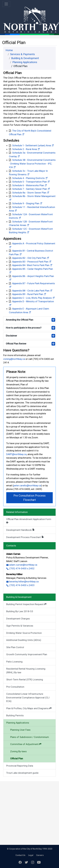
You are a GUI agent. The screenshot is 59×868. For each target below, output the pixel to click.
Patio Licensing (14, 662)
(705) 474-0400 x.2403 (20, 585)
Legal (31, 855)
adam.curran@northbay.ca (22, 565)
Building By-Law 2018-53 (20, 611)
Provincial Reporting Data (20, 766)
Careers (40, 855)
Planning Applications (25, 62)
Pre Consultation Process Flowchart (29, 498)
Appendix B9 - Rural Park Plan (28, 294)
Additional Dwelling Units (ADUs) (24, 640)
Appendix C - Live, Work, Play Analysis (32, 298)
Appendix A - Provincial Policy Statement (34, 243)
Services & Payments (22, 54)
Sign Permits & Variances (20, 626)
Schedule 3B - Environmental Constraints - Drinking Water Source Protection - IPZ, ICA (32, 164)
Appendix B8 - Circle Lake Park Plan (31, 291)
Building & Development (25, 58)
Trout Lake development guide (22, 773)
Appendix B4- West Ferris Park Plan (31, 265)
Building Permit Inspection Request (26, 604)
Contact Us (20, 855)
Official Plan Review (16, 344)
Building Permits (15, 715)
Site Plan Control (15, 647)
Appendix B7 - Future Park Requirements (34, 283)
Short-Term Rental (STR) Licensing (25, 680)
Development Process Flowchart (25, 537)
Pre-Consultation (15, 687)
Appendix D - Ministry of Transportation (33, 301)
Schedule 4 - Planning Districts (28, 178)
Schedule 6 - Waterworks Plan (28, 185)
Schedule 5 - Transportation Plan (29, 182)
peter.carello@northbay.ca (27, 485)
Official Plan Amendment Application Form (29, 521)
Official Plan (17, 758)
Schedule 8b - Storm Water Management (34, 196)
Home (9, 50)
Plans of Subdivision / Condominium (30, 737)
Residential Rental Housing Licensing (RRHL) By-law (26, 671)
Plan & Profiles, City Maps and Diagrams (29, 708)
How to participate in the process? (24, 328)
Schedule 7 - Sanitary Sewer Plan (30, 189)
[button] (23, 134)
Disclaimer (11, 336)
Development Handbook (20, 530)
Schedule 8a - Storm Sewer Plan (29, 193)
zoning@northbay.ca (14, 359)
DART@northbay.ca (16, 454)
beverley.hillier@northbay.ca (22, 582)
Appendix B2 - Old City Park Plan (29, 258)
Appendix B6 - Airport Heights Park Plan (33, 276)
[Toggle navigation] (6, 4)
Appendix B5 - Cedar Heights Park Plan (33, 269)
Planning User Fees (20, 730)
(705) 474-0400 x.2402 (20, 568)
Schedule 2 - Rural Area (25, 149)
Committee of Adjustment (26, 744)
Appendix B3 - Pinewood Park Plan (30, 262)
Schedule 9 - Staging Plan (26, 203)
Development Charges (18, 619)
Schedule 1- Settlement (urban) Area (32, 145)
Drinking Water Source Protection (24, 633)
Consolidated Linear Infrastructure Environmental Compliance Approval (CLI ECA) (28, 697)
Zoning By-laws (18, 751)
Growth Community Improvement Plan (27, 654)
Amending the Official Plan (20, 320)
